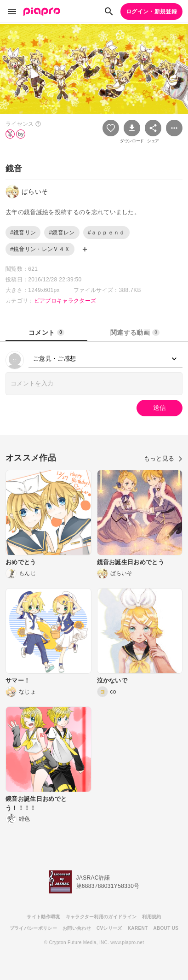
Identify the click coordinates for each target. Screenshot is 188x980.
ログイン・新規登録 (151, 12)
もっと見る (163, 458)
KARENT (138, 928)
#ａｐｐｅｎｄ (106, 233)
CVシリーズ (109, 928)
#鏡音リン (23, 233)
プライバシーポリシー (33, 928)
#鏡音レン (62, 233)
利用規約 (151, 917)
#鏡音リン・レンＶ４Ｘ (40, 249)
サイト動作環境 (43, 917)
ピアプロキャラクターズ (65, 301)
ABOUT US (166, 928)
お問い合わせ (77, 928)
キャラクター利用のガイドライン (101, 917)
